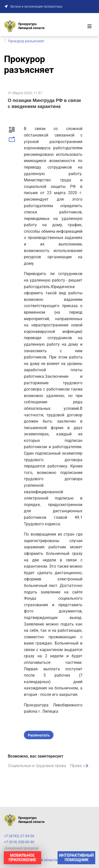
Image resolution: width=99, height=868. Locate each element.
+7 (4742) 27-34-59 (19, 836)
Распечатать (39, 735)
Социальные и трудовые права (37, 766)
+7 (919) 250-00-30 (19, 842)
